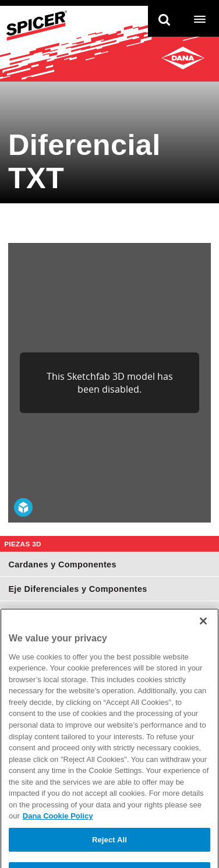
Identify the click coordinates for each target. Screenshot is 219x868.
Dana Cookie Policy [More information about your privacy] (58, 830)
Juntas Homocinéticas (55, 613)
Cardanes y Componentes (62, 564)
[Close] (203, 636)
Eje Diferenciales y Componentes (77, 589)
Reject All (110, 854)
